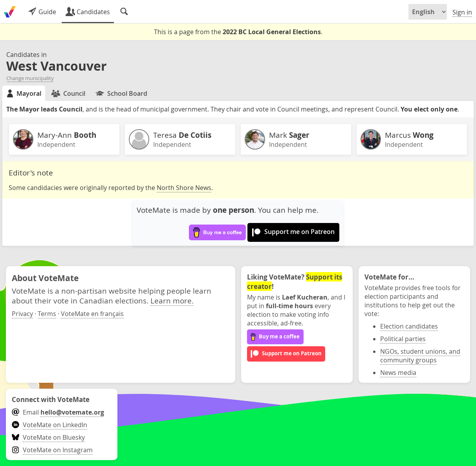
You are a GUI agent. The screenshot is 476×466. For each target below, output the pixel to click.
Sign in (462, 12)
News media (398, 373)
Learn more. (172, 301)
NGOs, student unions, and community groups (420, 356)
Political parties (403, 339)
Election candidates (409, 326)
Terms (47, 314)
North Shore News (184, 188)
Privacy (22, 314)
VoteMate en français (92, 314)
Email (58, 412)
